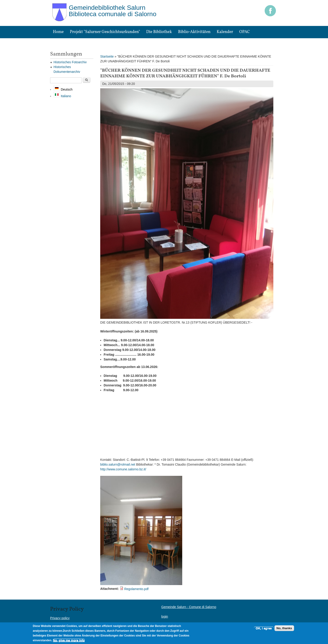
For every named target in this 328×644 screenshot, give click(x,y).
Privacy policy (60, 618)
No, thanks (284, 628)
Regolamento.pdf (136, 589)
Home (58, 32)
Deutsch (63, 89)
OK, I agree (264, 628)
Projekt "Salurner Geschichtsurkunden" (105, 32)
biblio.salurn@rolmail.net (118, 464)
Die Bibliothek (159, 32)
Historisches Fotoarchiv (70, 62)
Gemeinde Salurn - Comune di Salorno (189, 607)
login (165, 616)
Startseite (107, 56)
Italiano (62, 96)
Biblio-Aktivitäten (194, 32)
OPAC (245, 32)
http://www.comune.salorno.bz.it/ (123, 469)
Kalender (225, 32)
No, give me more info (69, 640)
